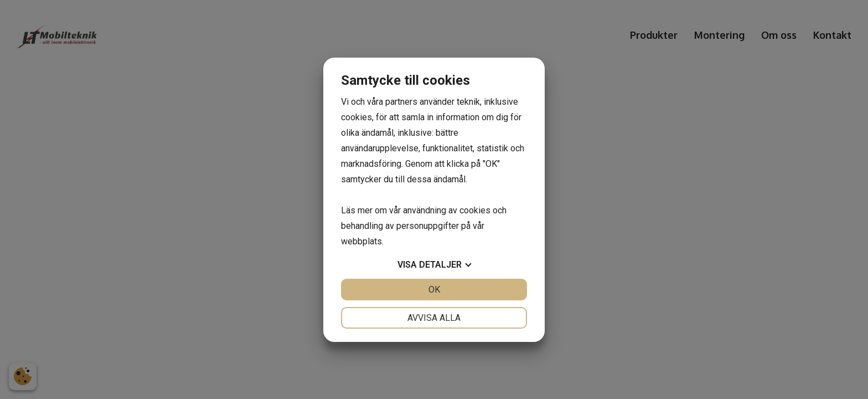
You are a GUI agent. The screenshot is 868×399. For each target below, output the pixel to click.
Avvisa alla (434, 318)
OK (434, 290)
